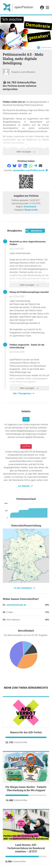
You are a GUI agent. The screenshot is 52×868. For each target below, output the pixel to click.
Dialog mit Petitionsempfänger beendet (29, 292)
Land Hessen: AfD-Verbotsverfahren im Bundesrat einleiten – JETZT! (26, 848)
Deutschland (30, 207)
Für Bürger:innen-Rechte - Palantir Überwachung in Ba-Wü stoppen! (26, 789)
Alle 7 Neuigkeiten (22, 394)
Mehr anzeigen (26, 152)
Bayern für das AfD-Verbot (26, 732)
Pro (26, 419)
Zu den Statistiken (23, 588)
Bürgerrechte (31, 210)
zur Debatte (24, 486)
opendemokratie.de (16, 605)
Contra (26, 446)
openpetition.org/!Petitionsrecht (30, 170)
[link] (47, 8)
